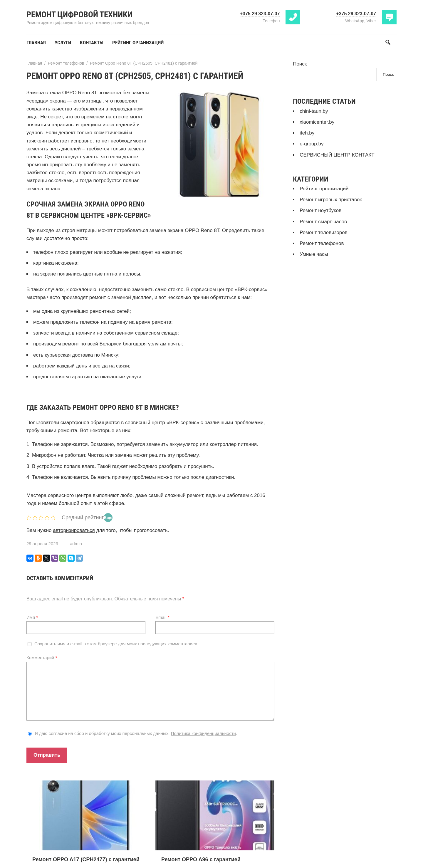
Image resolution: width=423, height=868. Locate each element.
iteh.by (307, 133)
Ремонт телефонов (322, 243)
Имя (32, 617)
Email (162, 617)
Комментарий (42, 658)
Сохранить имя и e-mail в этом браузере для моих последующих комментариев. (116, 644)
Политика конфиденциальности (203, 733)
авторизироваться (74, 530)
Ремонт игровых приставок (331, 200)
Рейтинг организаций (324, 189)
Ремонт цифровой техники (79, 15)
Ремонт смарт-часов (323, 222)
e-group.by (312, 144)
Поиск (300, 64)
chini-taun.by (314, 111)
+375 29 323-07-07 (260, 14)
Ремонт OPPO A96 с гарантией (201, 859)
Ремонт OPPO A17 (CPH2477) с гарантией (86, 859)
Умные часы (314, 254)
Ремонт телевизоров (323, 232)
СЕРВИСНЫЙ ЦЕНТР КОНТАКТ (337, 155)
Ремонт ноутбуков (320, 210)
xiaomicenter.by (317, 122)
